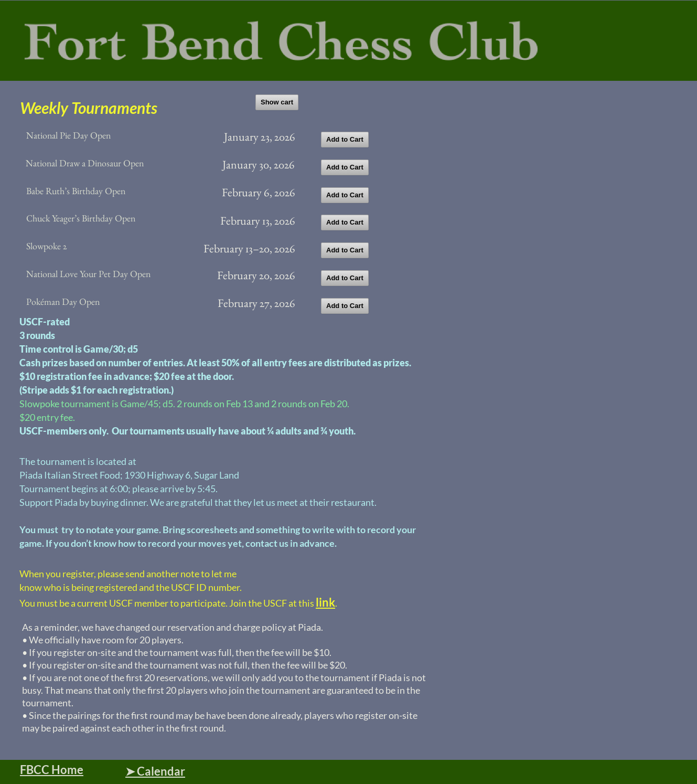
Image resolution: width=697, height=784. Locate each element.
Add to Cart (345, 139)
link (325, 602)
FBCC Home (52, 770)
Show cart (277, 102)
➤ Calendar (155, 771)
